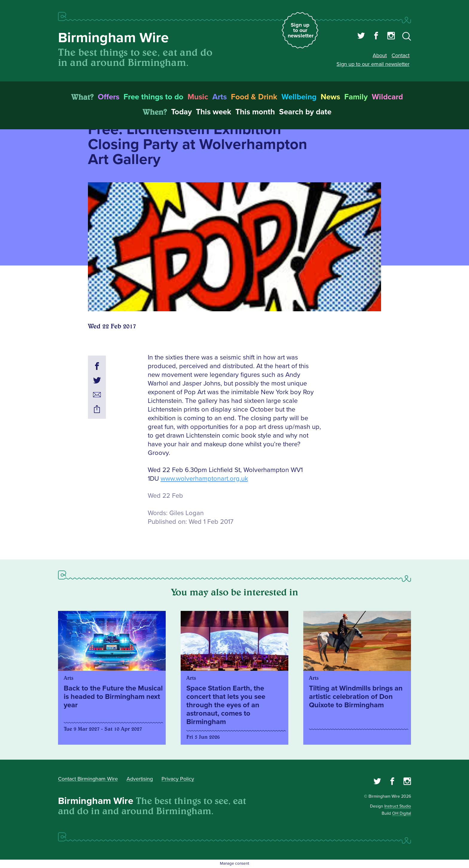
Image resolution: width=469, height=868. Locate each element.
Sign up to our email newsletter (373, 64)
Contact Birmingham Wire (88, 779)
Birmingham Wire (113, 38)
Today (181, 112)
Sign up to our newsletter (301, 30)
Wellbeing (299, 97)
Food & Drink (254, 97)
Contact (401, 55)
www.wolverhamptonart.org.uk (204, 479)
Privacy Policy (178, 779)
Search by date (305, 112)
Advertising (140, 779)
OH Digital (402, 813)
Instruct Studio (398, 806)
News (330, 97)
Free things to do (153, 97)
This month (255, 112)
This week (214, 112)
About (380, 55)
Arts (220, 97)
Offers (109, 97)
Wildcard (387, 97)
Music (198, 97)
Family (356, 97)
